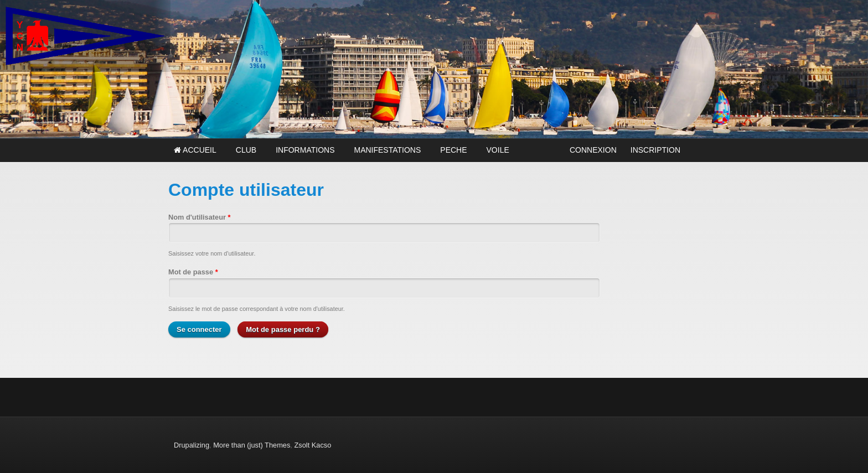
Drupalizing (192, 445)
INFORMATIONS (305, 150)
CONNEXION (593, 150)
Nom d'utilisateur (200, 217)
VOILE (498, 150)
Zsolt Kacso (312, 445)
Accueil (195, 150)
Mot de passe (193, 272)
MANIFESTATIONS (387, 150)
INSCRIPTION (655, 150)
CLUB (246, 150)
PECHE (453, 150)
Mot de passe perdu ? (283, 329)
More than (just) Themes (252, 445)
